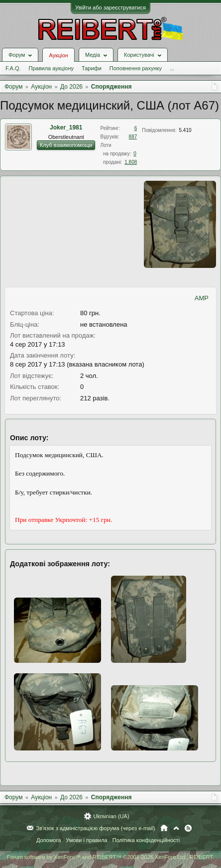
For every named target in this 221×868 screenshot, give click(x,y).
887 (133, 137)
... (172, 68)
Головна (164, 828)
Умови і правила (86, 840)
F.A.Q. (13, 68)
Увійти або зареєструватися (110, 7)
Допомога (49, 840)
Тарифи (92, 68)
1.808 (131, 162)
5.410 (185, 130)
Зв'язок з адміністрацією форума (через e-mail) (96, 828)
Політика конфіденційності (146, 840)
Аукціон (58, 55)
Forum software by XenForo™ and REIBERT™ (110, 857)
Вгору (176, 828)
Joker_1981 (66, 127)
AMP (202, 298)
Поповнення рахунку (136, 68)
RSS (188, 828)
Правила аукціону (51, 68)
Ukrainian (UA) (111, 816)
